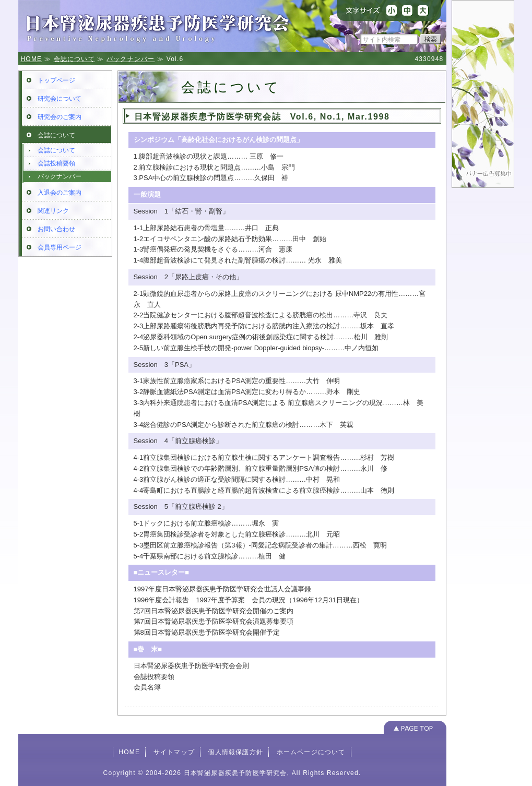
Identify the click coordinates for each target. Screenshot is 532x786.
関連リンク (53, 211)
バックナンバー (131, 59)
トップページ (56, 80)
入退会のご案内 (60, 193)
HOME (32, 59)
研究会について (60, 99)
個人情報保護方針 (235, 752)
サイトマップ (174, 752)
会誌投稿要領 (56, 163)
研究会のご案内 (60, 117)
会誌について (74, 59)
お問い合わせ (56, 229)
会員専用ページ (60, 247)
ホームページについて (311, 752)
